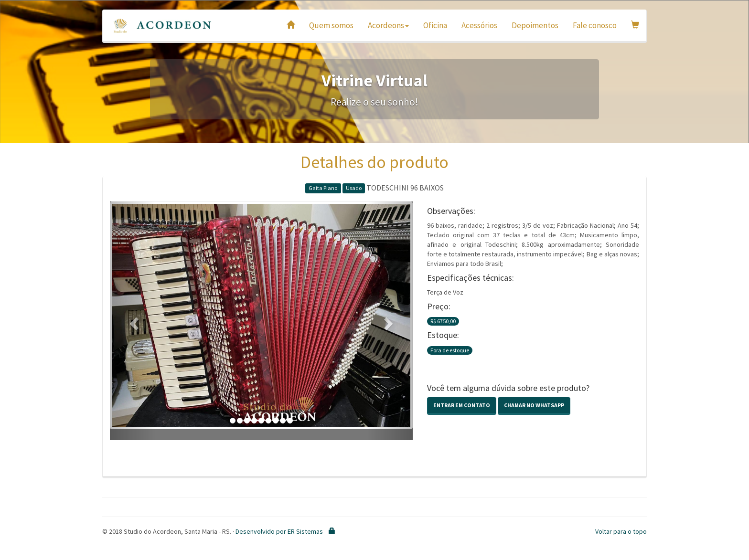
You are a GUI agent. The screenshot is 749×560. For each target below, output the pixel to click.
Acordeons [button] (388, 25)
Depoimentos (535, 25)
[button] (133, 321)
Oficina (435, 25)
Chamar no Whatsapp (534, 405)
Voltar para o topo (621, 531)
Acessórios (479, 25)
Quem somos (331, 25)
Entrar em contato (462, 405)
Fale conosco (595, 25)
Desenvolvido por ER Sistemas (279, 531)
